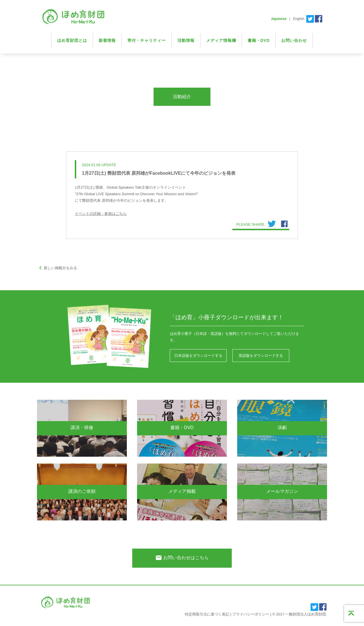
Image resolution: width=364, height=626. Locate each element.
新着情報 (107, 40)
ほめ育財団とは (72, 40)
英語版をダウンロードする (261, 356)
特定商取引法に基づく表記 (207, 614)
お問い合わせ (294, 40)
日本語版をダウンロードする (198, 356)
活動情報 (186, 40)
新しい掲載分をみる (57, 268)
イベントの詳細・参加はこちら (101, 214)
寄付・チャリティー (147, 40)
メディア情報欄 (221, 40)
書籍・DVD (259, 40)
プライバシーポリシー (251, 614)
